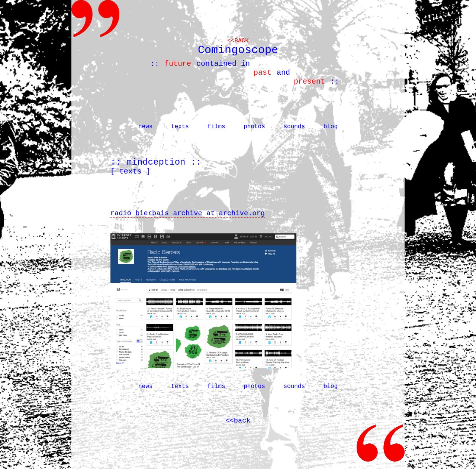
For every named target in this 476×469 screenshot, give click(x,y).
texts (180, 127)
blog (331, 127)
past (263, 73)
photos (254, 127)
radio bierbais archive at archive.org (188, 213)
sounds (294, 127)
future (178, 64)
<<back (238, 41)
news (145, 127)
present (309, 82)
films (216, 127)
